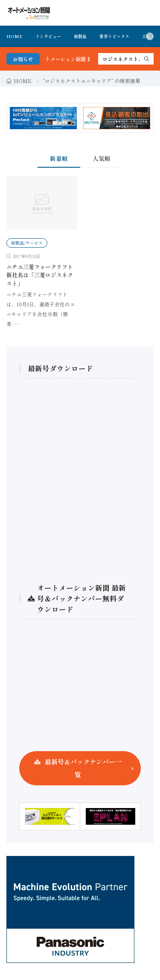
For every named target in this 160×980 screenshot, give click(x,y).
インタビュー (48, 36)
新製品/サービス (27, 243)
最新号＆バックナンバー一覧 (83, 768)
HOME (15, 36)
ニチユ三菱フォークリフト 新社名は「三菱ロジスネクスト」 (40, 275)
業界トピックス (114, 36)
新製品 (80, 36)
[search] (147, 59)
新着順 (59, 158)
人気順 (102, 158)
